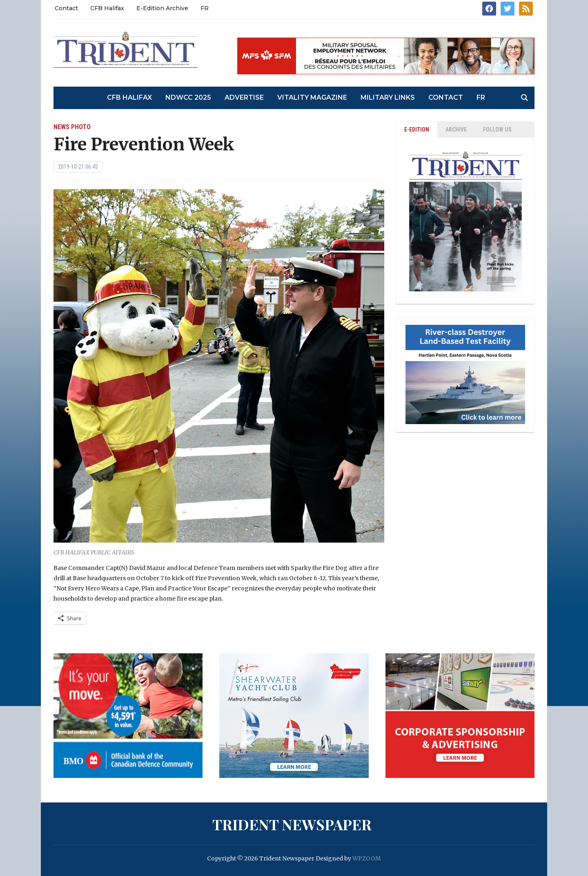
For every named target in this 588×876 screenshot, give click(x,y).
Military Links (388, 97)
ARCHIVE (456, 130)
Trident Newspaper (292, 824)
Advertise (244, 97)
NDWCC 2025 (188, 97)
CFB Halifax (107, 8)
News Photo (72, 127)
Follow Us (497, 130)
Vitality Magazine (312, 97)
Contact (66, 8)
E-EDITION (417, 130)
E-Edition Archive (162, 8)
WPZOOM (367, 858)
